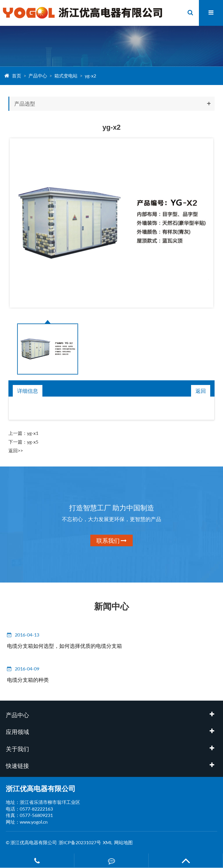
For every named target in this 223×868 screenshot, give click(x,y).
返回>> (16, 450)
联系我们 (111, 540)
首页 (17, 76)
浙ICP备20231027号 (80, 842)
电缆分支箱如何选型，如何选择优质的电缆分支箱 (64, 646)
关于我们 (17, 749)
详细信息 (28, 391)
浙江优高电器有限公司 (41, 788)
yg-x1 (33, 433)
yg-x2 (90, 76)
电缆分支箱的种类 (28, 680)
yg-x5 (33, 442)
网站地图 (123, 842)
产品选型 (25, 104)
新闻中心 (111, 606)
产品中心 (38, 76)
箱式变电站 (66, 76)
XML (108, 842)
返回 (201, 391)
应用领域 (17, 732)
